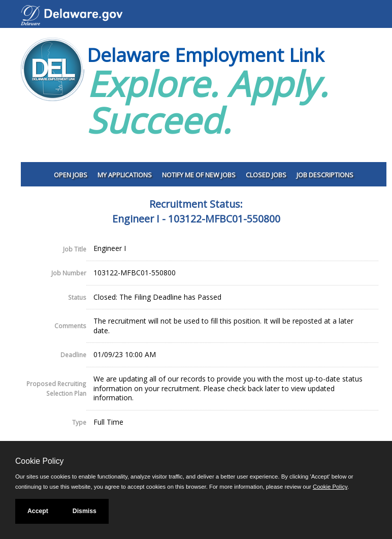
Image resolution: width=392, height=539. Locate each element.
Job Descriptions (325, 175)
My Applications (125, 175)
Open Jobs (71, 175)
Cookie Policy (39, 461)
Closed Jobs (266, 175)
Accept (38, 511)
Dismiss (85, 511)
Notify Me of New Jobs (199, 175)
